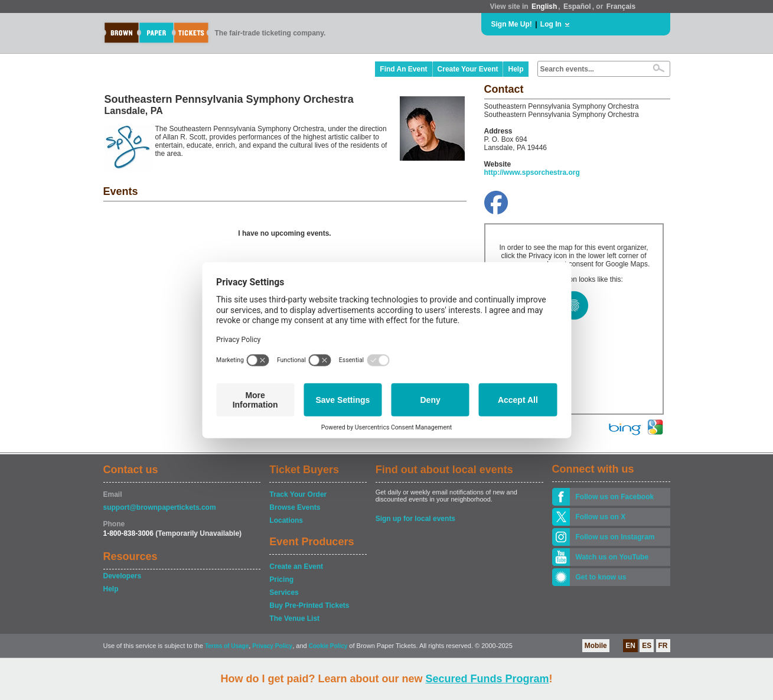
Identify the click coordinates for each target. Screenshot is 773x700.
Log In (551, 24)
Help (516, 69)
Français (621, 6)
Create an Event (296, 566)
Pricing (281, 579)
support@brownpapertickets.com (160, 507)
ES (647, 646)
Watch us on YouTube (612, 557)
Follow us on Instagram (615, 537)
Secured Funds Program (487, 679)
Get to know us (601, 577)
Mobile (596, 646)
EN (630, 646)
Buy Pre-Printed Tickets (309, 605)
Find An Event (403, 69)
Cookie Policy (328, 646)
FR (663, 646)
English (544, 6)
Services (284, 592)
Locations (286, 520)
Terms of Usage (227, 646)
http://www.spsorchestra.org (532, 172)
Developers (123, 576)
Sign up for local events (415, 519)
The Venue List (294, 618)
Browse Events (295, 507)
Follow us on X (601, 517)
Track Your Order (298, 494)
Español (577, 6)
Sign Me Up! (512, 24)
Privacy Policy (272, 646)
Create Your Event (468, 69)
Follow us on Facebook (615, 497)
